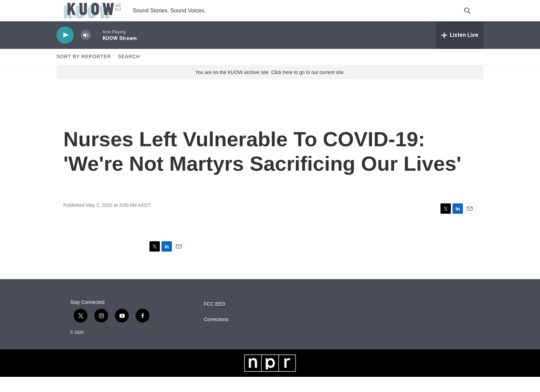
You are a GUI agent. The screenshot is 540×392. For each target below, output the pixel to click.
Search (129, 72)
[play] (65, 50)
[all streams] (460, 50)
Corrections (216, 335)
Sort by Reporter (84, 72)
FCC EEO (215, 319)
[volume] (86, 50)
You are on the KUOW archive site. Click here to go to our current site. (270, 87)
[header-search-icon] (473, 18)
